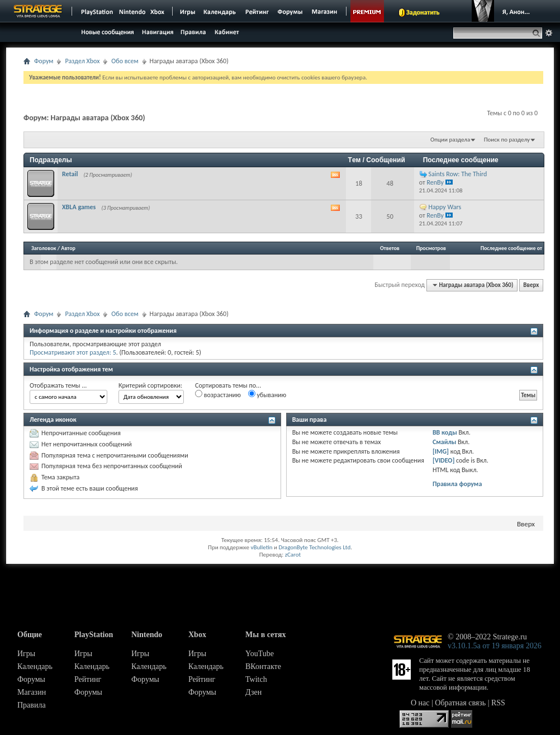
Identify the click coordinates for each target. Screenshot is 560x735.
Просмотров (431, 248)
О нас (420, 703)
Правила (32, 705)
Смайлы (444, 442)
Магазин (32, 692)
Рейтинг (88, 679)
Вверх (531, 285)
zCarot (293, 555)
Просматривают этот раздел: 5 (73, 352)
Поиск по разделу (507, 140)
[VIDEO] (443, 460)
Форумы (31, 679)
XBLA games (79, 207)
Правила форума (457, 484)
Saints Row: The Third (458, 174)
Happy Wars (445, 207)
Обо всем (125, 61)
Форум (44, 61)
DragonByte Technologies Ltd (314, 547)
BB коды (445, 432)
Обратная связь (460, 703)
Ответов (390, 248)
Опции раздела (450, 140)
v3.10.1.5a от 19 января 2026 (495, 646)
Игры (26, 654)
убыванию (267, 394)
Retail (70, 174)
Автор (68, 248)
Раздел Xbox (82, 61)
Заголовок (44, 248)
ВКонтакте (263, 666)
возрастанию (218, 394)
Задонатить (423, 12)
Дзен (253, 692)
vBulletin (261, 547)
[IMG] (441, 451)
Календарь (35, 666)
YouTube (260, 654)
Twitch (256, 679)
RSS (498, 703)
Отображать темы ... (58, 385)
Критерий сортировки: (150, 385)
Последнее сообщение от (511, 248)
